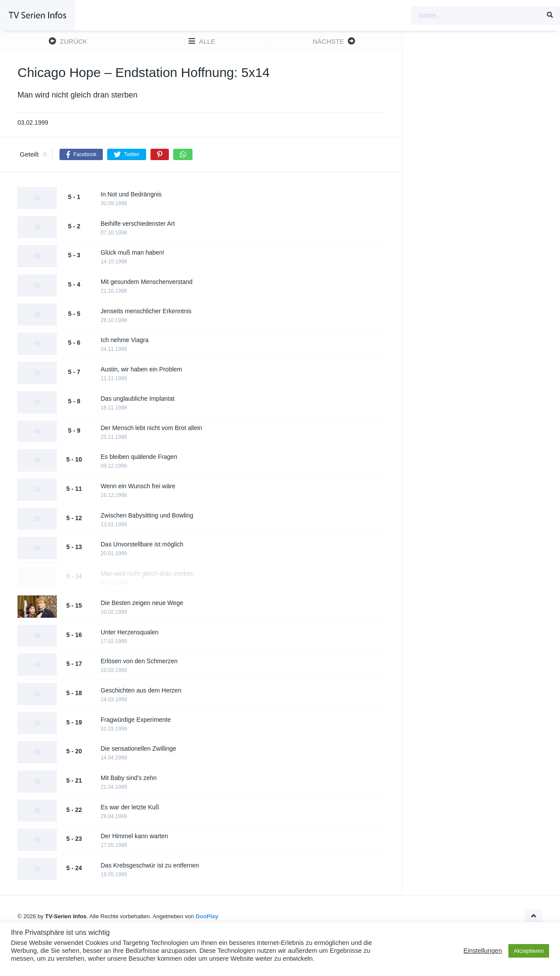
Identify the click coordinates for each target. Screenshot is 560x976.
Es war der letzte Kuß (130, 807)
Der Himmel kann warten (134, 836)
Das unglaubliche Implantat (138, 399)
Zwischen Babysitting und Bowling (147, 515)
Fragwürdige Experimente (136, 720)
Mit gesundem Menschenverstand (147, 282)
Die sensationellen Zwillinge (138, 749)
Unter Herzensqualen (129, 632)
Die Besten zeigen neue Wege (142, 603)
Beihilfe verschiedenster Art (138, 224)
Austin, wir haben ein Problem (141, 369)
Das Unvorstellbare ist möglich (142, 544)
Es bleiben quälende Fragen (139, 457)
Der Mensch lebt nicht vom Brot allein (151, 428)
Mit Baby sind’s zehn (129, 778)
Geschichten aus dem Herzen (141, 690)
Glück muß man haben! (133, 252)
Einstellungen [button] (483, 951)
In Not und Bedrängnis (131, 194)
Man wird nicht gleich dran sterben (147, 574)
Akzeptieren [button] (529, 951)
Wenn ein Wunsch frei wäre (138, 486)
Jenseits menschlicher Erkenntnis (146, 311)
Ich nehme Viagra (124, 340)
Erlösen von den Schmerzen (139, 661)
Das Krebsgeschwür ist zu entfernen (150, 865)
